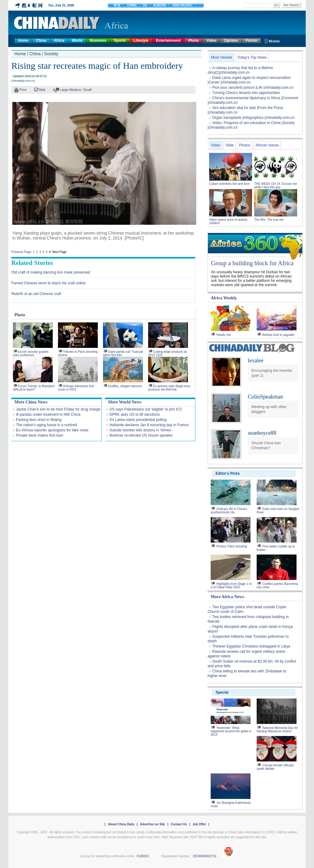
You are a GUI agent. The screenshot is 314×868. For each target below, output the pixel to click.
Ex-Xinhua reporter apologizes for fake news (52, 430)
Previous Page (21, 252)
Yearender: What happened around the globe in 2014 (231, 731)
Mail (42, 90)
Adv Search (291, 5)
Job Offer (199, 824)
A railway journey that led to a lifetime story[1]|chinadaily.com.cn (240, 70)
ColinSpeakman (265, 397)
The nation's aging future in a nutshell (46, 425)
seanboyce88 (262, 433)
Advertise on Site (152, 824)
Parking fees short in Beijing (39, 420)
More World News (125, 402)
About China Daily (121, 824)
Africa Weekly (224, 298)
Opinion (231, 41)
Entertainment (168, 41)
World (77, 41)
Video (211, 41)
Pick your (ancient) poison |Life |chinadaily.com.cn (253, 88)
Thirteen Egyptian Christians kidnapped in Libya (251, 646)
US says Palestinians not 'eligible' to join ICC (146, 409)
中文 (117, 6)
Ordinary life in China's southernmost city (229, 511)
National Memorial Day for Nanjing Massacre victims (277, 730)
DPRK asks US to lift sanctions (135, 415)
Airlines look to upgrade (278, 335)
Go (276, 5)
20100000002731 (205, 856)
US (145, 5)
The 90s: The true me (269, 220)
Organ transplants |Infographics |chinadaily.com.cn (253, 118)
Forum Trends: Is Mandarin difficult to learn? (34, 388)
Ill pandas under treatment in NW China (48, 415)
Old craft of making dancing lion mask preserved (51, 272)
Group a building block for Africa (252, 263)
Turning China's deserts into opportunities (246, 93)
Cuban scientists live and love (230, 184)
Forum (251, 41)
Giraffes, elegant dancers (125, 386)
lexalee (256, 360)
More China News (31, 402)
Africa (59, 41)
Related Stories (32, 263)
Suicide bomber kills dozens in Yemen (140, 430)
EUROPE (160, 5)
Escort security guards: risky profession (31, 353)
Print (23, 90)
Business (98, 41)
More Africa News (227, 597)
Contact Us (179, 824)
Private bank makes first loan (40, 435)
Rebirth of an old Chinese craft (36, 294)
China (41, 41)
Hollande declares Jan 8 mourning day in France (149, 425)
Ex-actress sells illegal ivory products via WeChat (169, 388)
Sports (120, 41)
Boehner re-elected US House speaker (141, 435)
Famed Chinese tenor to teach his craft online (48, 283)
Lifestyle (141, 41)
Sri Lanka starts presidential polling (138, 420)
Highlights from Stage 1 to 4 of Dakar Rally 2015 (231, 586)
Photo (193, 41)
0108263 (143, 856)
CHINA (132, 5)
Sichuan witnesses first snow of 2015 (76, 388)
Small (87, 90)
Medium (75, 90)
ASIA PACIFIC (182, 5)
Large (64, 90)
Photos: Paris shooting (232, 546)
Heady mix (224, 335)
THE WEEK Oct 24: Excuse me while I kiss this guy (276, 185)
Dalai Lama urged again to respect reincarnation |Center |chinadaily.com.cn (249, 80)
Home (23, 41)
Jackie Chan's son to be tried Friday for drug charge (58, 409)
